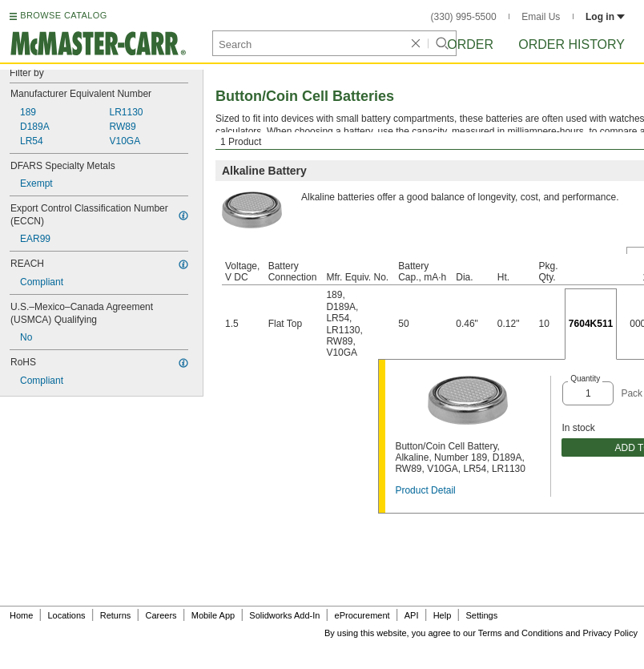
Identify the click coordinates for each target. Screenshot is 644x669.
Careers (161, 615)
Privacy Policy (610, 633)
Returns (116, 615)
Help (443, 615)
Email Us (541, 17)
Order (470, 44)
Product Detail (425, 490)
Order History (572, 44)
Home (21, 615)
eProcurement (362, 615)
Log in (605, 17)
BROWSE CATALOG (63, 15)
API (412, 615)
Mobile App (213, 615)
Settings (481, 615)
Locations (67, 615)
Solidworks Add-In (284, 615)
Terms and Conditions (521, 633)
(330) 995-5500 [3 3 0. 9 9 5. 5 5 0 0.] (464, 17)
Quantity (585, 379)
